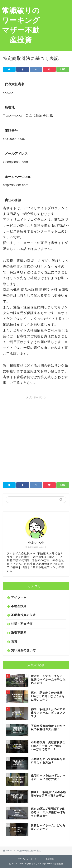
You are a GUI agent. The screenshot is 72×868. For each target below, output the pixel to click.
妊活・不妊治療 (22, 624)
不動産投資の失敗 (23, 615)
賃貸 (14, 641)
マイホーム (19, 597)
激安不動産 (19, 633)
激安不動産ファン (44, 567)
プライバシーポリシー (28, 859)
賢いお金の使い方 (23, 650)
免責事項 (50, 859)
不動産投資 (19, 606)
